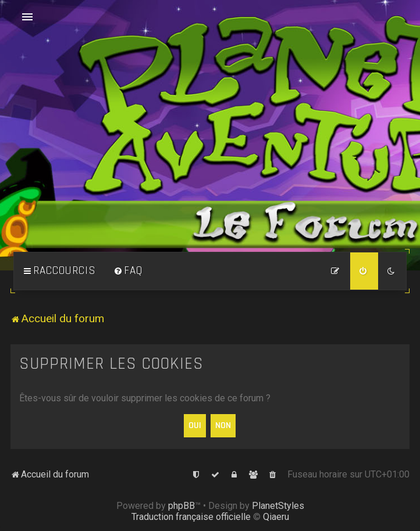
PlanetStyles (278, 506)
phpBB (181, 506)
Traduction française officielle (191, 517)
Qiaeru (276, 517)
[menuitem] (128, 271)
